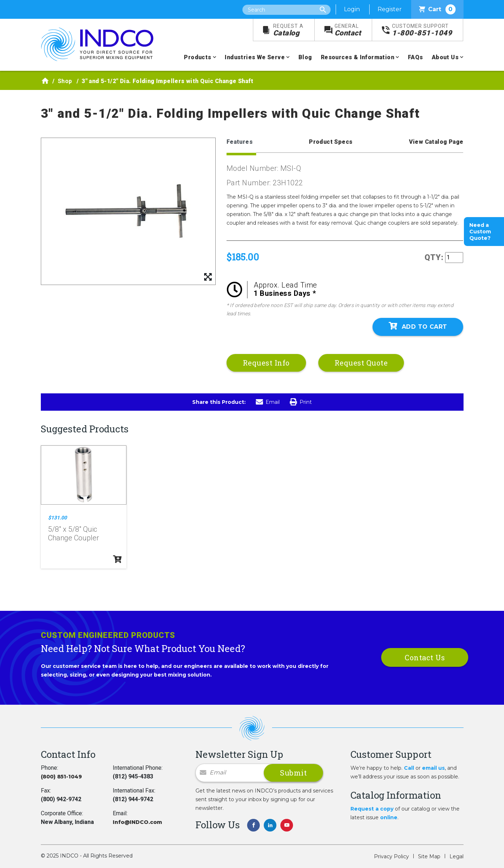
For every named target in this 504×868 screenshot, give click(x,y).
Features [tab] (240, 142)
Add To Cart (418, 326)
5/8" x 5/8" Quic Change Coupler (74, 534)
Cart (437, 9)
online (389, 817)
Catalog (288, 30)
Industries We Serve (255, 57)
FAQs (415, 57)
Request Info (266, 363)
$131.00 (57, 518)
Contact (348, 30)
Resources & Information (357, 57)
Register (390, 9)
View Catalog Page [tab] (436, 142)
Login (352, 9)
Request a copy (372, 809)
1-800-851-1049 (422, 30)
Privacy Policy (391, 856)
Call (409, 768)
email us (433, 768)
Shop (65, 81)
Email (268, 402)
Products (197, 57)
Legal (456, 856)
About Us (445, 57)
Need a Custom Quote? (480, 232)
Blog (305, 57)
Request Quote (361, 363)
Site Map (429, 856)
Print (301, 402)
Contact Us (425, 657)
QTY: (434, 257)
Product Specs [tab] (331, 142)
